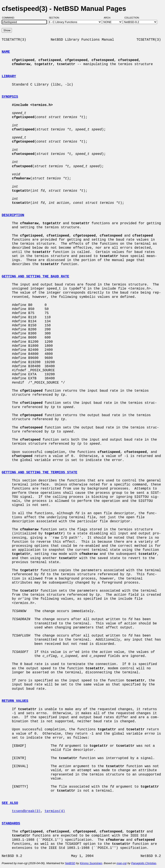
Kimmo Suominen (91, 863)
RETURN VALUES (15, 701)
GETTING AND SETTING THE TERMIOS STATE (39, 473)
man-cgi (122, 863)
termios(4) (55, 811)
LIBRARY (9, 76)
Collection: (132, 18)
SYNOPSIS (10, 97)
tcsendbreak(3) (26, 811)
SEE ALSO (10, 803)
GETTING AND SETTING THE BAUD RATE (35, 277)
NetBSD (70, 863)
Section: (55, 18)
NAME (6, 52)
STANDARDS (11, 824)
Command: (10, 18)
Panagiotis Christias (144, 863)
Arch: (109, 18)
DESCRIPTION (13, 215)
